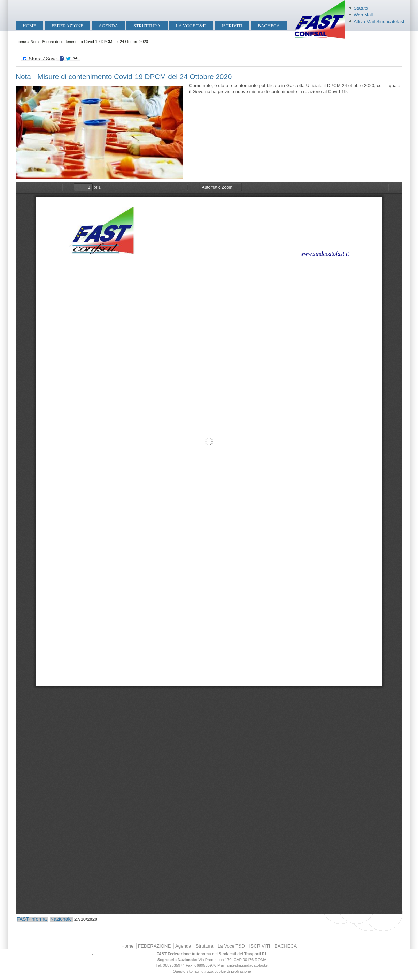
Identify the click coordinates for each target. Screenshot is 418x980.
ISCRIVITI (232, 26)
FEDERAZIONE (67, 26)
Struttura (147, 26)
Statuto (361, 8)
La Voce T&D (191, 26)
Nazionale (61, 919)
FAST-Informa (32, 919)
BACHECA (269, 26)
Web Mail (363, 15)
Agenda (108, 26)
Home (29, 26)
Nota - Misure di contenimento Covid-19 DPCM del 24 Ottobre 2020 (124, 77)
